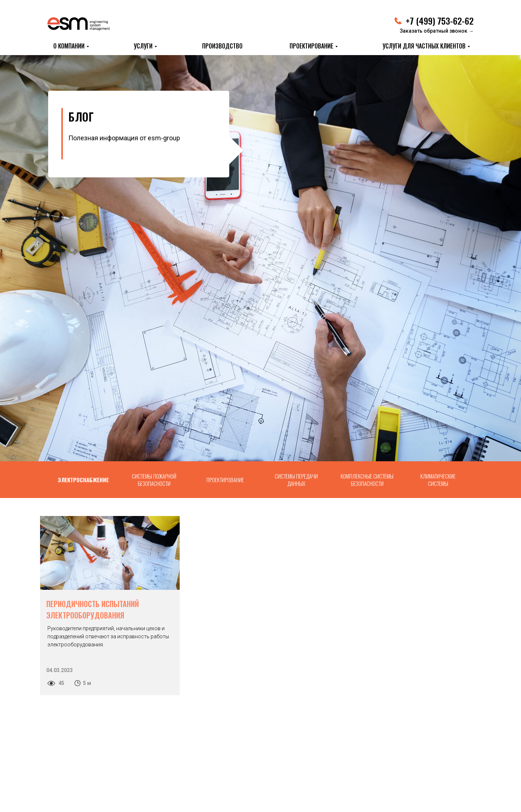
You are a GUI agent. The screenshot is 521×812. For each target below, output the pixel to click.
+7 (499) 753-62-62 (440, 21)
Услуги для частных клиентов (424, 46)
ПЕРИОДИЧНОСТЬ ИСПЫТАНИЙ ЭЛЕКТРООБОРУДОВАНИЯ (93, 609)
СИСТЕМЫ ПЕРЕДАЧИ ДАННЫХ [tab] (296, 480)
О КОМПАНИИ (69, 46)
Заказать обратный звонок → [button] (437, 31)
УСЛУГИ (143, 46)
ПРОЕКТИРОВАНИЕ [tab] (225, 480)
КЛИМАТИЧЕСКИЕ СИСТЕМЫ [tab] (438, 480)
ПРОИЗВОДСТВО (222, 46)
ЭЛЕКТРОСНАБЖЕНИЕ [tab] (83, 480)
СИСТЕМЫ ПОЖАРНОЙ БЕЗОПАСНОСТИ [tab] (154, 480)
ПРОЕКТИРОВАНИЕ (311, 46)
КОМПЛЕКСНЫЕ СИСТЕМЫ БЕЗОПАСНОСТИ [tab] (367, 480)
